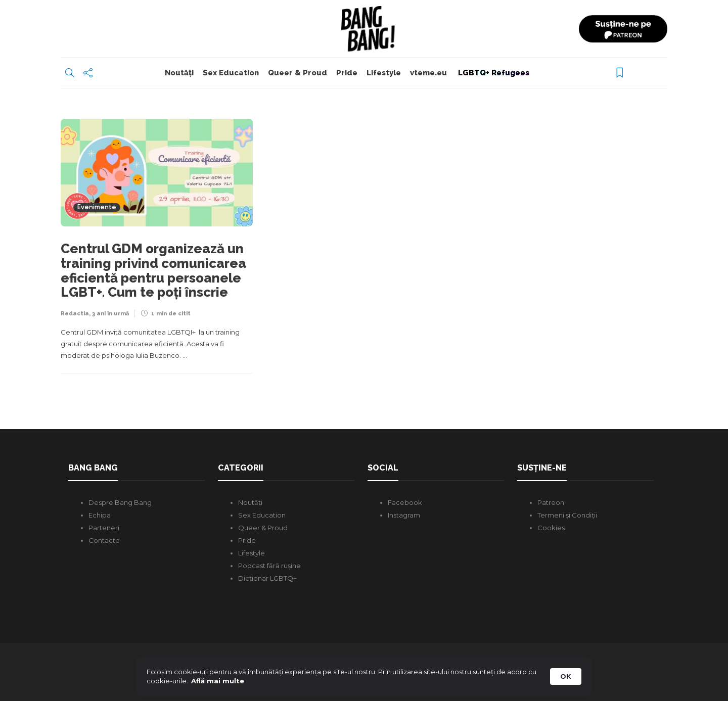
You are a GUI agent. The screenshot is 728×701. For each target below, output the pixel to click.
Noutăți (179, 73)
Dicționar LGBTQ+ (267, 578)
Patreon (551, 502)
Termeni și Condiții (567, 515)
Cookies (551, 528)
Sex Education (231, 73)
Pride (347, 73)
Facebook (405, 502)
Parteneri (104, 528)
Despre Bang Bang (120, 502)
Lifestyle (384, 73)
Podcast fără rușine (269, 566)
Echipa (100, 515)
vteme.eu (428, 73)
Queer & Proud (298, 73)
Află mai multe (218, 681)
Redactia (75, 314)
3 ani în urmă (110, 314)
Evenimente (97, 207)
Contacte (104, 540)
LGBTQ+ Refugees (493, 73)
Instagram (404, 515)
